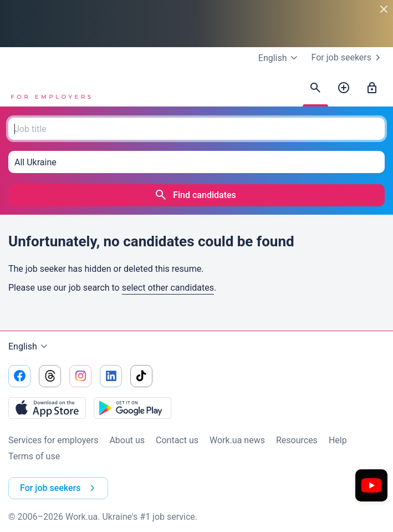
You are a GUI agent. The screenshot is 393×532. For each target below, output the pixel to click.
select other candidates (168, 288)
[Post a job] (344, 88)
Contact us (177, 440)
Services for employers (53, 440)
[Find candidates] (315, 88)
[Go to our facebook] (19, 376)
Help (338, 440)
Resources (297, 440)
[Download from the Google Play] (132, 408)
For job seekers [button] (60, 488)
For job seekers (348, 58)
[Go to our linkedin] (111, 376)
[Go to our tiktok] (141, 376)
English (29, 347)
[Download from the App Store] (47, 408)
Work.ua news (237, 440)
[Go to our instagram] (80, 376)
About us (127, 440)
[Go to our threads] (50, 376)
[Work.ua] (50, 88)
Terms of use (34, 456)
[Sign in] (372, 88)
